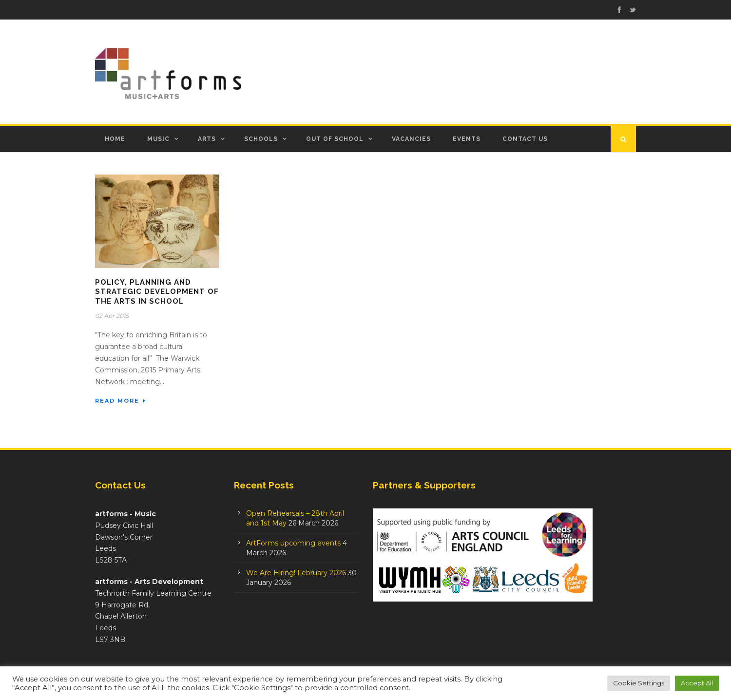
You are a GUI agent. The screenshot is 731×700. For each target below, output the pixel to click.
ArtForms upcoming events (293, 543)
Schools (261, 139)
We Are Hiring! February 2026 (296, 573)
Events (467, 139)
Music (158, 139)
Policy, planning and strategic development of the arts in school (157, 292)
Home (115, 139)
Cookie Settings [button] (639, 683)
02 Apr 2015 (112, 316)
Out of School (335, 139)
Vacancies (411, 139)
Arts (207, 139)
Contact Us (525, 139)
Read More (121, 401)
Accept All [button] (697, 683)
